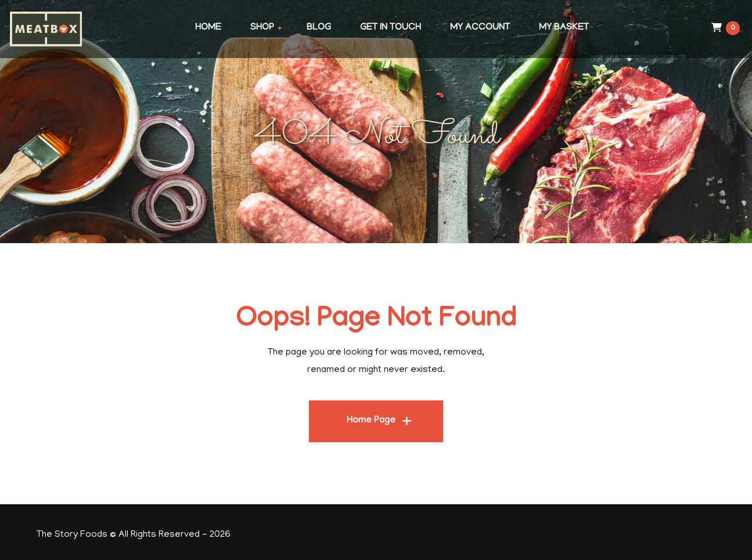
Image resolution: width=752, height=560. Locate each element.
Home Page (371, 421)
